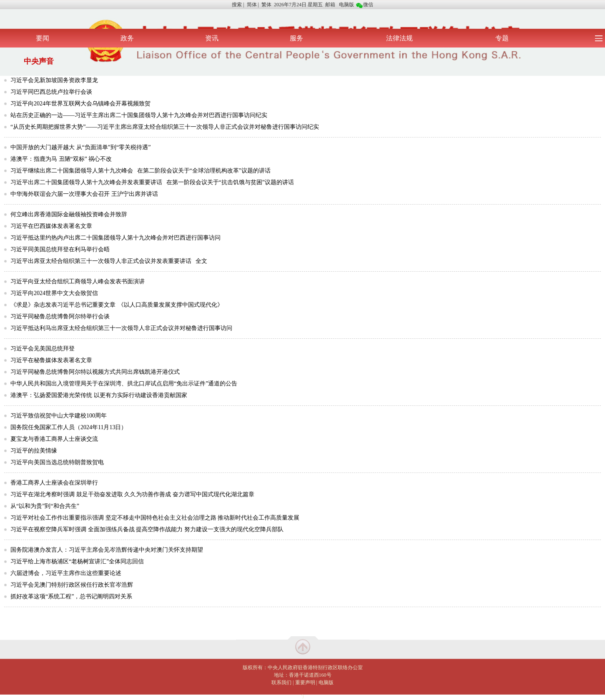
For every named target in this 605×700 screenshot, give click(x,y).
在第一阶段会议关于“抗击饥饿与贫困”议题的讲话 (230, 182)
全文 (201, 261)
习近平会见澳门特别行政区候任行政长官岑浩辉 (72, 585)
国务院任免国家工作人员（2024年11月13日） (69, 427)
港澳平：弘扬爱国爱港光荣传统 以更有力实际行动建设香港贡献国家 (99, 395)
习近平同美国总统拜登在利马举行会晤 (60, 249)
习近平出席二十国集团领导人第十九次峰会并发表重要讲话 (86, 182)
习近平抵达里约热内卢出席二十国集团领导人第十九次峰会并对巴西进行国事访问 (115, 238)
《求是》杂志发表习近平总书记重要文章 (63, 305)
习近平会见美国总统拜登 (43, 349)
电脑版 (346, 5)
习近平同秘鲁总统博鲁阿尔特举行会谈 (60, 316)
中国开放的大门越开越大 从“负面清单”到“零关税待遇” (80, 147)
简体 (252, 5)
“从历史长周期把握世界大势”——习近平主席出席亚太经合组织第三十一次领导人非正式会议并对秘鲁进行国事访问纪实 (165, 127)
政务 (127, 38)
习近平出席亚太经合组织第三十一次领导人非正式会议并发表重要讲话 (101, 261)
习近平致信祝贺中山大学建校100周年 (59, 416)
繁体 (266, 5)
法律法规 (399, 38)
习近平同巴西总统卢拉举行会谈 (51, 92)
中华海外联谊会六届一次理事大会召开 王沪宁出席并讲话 (84, 194)
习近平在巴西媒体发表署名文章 (51, 226)
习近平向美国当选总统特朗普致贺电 (57, 462)
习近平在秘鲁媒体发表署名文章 (51, 360)
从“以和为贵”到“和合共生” (45, 506)
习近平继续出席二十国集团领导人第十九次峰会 (72, 171)
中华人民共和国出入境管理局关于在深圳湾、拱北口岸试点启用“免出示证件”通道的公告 (124, 384)
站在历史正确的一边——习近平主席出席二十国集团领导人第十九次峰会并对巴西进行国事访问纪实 (139, 115)
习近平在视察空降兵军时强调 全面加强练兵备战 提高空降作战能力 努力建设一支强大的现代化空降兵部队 (147, 529)
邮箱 (330, 5)
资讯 (212, 38)
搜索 (237, 5)
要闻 (43, 38)
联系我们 (281, 682)
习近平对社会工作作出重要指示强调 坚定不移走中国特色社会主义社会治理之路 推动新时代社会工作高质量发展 (155, 518)
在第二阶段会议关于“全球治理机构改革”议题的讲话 (204, 171)
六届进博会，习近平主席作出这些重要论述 (66, 573)
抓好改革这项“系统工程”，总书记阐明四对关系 (71, 596)
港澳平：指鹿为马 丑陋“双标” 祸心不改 (61, 159)
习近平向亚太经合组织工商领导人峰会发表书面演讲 (78, 281)
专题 (502, 38)
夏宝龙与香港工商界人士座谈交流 (54, 439)
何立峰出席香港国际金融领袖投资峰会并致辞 (69, 214)
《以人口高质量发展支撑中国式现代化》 (171, 305)
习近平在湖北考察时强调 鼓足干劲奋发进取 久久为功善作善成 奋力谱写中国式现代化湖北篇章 (132, 494)
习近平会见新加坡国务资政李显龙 (54, 80)
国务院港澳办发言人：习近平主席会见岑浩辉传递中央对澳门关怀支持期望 (107, 550)
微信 (365, 5)
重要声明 (305, 682)
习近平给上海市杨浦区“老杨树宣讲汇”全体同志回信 (77, 561)
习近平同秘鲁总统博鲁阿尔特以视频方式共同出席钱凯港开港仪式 (95, 372)
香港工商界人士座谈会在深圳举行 (54, 483)
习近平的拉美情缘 (34, 451)
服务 (296, 38)
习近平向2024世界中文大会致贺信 (54, 293)
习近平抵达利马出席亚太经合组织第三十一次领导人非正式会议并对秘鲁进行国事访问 (121, 328)
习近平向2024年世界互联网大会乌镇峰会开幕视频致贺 (80, 104)
